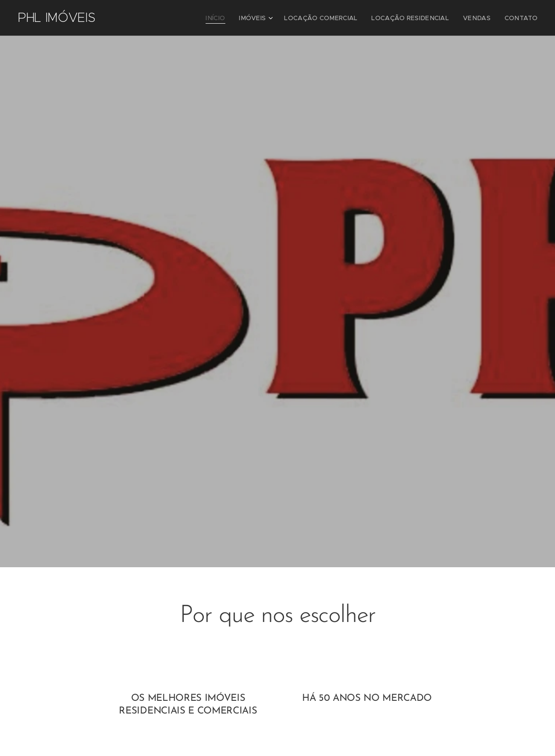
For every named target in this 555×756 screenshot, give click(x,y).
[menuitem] (240, 18)
